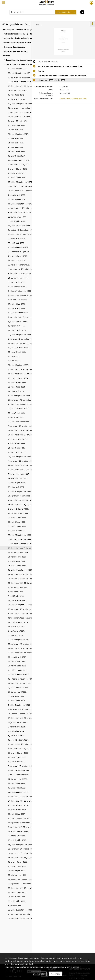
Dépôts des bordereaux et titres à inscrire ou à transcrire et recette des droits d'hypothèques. (29, 43)
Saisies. (7, 56)
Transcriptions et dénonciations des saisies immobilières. (31, 64)
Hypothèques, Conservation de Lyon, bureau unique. (25, 29)
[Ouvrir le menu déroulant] (3, 3)
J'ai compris (55, 974)
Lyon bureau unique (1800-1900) (73, 98)
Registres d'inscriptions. (15, 47)
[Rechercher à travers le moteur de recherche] (34, 12)
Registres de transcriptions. (16, 51)
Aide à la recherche (19, 16)
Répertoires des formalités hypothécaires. (22, 38)
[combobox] (66, 12)
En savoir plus (39, 974)
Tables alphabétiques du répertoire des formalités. (26, 34)
